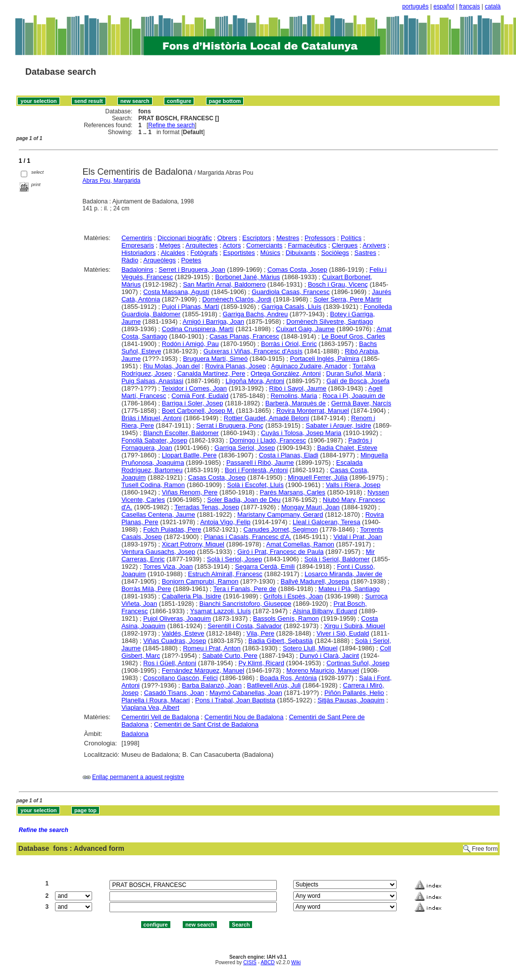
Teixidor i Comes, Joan (195, 388)
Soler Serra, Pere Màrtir (347, 299)
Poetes (191, 260)
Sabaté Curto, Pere (230, 656)
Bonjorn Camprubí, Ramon (200, 581)
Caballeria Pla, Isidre (192, 596)
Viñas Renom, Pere (190, 492)
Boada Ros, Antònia (288, 678)
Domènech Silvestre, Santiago (330, 321)
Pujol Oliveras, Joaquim (177, 618)
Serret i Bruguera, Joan (192, 269)
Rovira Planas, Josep (235, 366)
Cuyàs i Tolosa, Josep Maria (301, 433)
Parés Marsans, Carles (293, 492)
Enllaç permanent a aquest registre (138, 777)
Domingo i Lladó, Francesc (268, 440)
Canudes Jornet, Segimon (281, 529)
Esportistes (239, 253)
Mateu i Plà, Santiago (349, 589)
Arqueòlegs (159, 260)
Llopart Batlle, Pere (189, 455)
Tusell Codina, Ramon (153, 485)
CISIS (250, 962)
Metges (170, 245)
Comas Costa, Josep (297, 269)
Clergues (345, 245)
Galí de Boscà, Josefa (358, 381)
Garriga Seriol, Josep (245, 448)
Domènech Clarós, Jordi (236, 299)
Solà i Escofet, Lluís (256, 485)
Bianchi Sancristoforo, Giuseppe (245, 604)
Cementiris (137, 238)
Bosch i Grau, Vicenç (338, 284)
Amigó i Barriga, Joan (213, 321)
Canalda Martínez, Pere (211, 373)
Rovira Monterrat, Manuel (313, 411)
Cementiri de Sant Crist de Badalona (206, 724)
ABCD (267, 962)
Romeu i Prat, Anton (211, 648)
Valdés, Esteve (183, 633)
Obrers (227, 238)
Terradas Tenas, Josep (207, 507)
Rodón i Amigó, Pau (190, 344)
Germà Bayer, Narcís (361, 403)
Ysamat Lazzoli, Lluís (221, 611)
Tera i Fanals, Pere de (245, 589)
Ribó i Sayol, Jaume (298, 388)
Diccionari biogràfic (185, 238)
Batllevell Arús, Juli (274, 685)
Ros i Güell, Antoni (170, 663)
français (469, 6)
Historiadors (138, 253)
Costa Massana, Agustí (176, 292)
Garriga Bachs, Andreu (256, 314)
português (415, 6)
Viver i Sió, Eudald (343, 633)
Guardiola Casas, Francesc (291, 292)
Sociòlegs (335, 253)
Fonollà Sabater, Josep (154, 440)
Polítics (351, 238)
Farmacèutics (307, 245)
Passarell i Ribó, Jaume (260, 463)
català (493, 6)
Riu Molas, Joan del (171, 366)
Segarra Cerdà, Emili (265, 566)
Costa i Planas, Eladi (289, 455)
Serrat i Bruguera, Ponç (230, 425)
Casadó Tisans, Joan (174, 693)
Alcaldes (173, 253)
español (444, 6)
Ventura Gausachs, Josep (158, 552)
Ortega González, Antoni (286, 373)
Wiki (296, 962)
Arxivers (374, 245)
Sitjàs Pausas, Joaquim (351, 700)
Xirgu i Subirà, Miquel (355, 626)
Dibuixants (301, 253)
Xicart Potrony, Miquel (193, 544)
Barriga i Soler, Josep (193, 403)
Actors (232, 245)
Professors (320, 238)
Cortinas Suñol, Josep (358, 663)
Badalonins (137, 269)
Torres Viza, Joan (168, 566)
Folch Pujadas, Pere (172, 529)
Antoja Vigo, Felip (225, 522)
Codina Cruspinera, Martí (198, 329)
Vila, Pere (260, 633)
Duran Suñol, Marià (354, 373)
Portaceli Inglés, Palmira (325, 359)
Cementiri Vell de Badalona (160, 717)
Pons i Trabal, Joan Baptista (235, 700)
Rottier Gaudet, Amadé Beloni (266, 418)
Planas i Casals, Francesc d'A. (248, 537)
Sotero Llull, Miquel (310, 648)
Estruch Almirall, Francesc (225, 574)
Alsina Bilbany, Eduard (325, 611)
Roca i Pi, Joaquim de (354, 396)
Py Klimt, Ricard (261, 663)
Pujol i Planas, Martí (191, 307)
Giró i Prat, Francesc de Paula (280, 552)
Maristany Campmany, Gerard (280, 514)
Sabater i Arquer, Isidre (338, 425)
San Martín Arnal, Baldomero (224, 284)
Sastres (365, 253)
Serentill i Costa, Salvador (245, 626)
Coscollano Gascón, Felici (180, 678)
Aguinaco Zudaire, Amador (309, 366)
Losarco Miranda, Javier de (343, 574)
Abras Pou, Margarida (112, 181)
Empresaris (138, 245)
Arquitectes (202, 245)
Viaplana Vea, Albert (150, 708)
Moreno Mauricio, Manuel (323, 670)
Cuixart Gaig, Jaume (305, 329)
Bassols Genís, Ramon (286, 618)
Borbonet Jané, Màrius (247, 277)
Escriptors (257, 238)
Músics (270, 253)
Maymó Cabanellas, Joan (246, 693)
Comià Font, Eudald (200, 396)
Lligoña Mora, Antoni (255, 381)
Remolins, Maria (294, 396)
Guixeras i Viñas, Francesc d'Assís (253, 351)
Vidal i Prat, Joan (358, 537)
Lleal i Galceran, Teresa (326, 522)
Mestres (288, 238)
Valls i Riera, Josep (353, 485)
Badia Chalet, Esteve (347, 448)
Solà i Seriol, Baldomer (337, 559)
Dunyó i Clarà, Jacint (329, 656)
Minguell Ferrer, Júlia (318, 477)
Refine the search (171, 125)
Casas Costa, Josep (217, 477)
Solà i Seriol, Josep (234, 559)
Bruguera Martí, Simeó (215, 359)
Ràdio (130, 260)
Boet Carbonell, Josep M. (198, 411)
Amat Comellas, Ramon (300, 544)
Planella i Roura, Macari (155, 700)
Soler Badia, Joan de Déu (244, 500)
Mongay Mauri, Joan (310, 507)
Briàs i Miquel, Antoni (151, 418)
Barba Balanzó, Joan (212, 685)
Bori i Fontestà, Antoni (256, 470)
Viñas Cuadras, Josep (175, 641)
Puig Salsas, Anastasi (152, 381)
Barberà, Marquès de (296, 403)
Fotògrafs (204, 253)
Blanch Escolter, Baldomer (181, 433)
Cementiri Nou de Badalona (244, 717)
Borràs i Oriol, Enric (289, 344)
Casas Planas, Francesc (244, 336)
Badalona (135, 734)
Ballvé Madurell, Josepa (315, 581)
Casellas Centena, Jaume (158, 514)
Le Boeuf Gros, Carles (353, 336)
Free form (485, 849)
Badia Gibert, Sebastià (280, 641)
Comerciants (264, 245)
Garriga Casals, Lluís (291, 307)
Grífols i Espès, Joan (293, 596)
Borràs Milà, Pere (146, 589)
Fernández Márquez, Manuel (203, 670)
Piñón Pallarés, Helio (354, 693)
